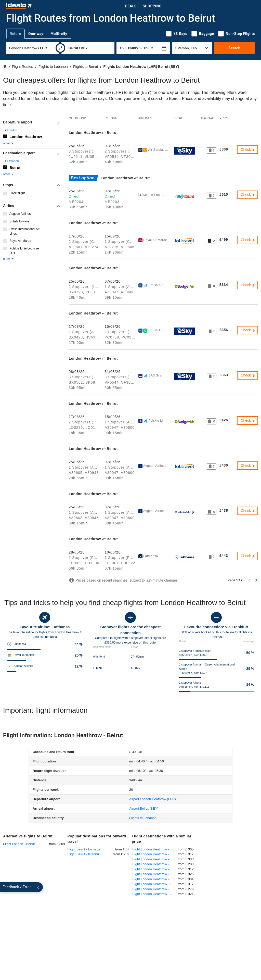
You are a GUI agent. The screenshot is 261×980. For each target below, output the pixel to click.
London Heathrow (26, 137)
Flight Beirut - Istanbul (84, 854)
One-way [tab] (36, 34)
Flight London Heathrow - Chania (155, 889)
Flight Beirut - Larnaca (84, 849)
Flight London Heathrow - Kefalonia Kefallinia (155, 854)
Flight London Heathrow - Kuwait (155, 879)
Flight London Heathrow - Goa (154, 849)
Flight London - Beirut (19, 844)
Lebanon (13, 161)
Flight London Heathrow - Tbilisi (155, 884)
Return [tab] (15, 34)
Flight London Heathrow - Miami (155, 859)
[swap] (60, 48)
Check (248, 149)
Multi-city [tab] (59, 34)
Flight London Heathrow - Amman (155, 869)
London (12, 130)
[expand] (5, 887)
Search (234, 48)
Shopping (152, 6)
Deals (131, 6)
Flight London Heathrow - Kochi (155, 864)
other (9, 143)
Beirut (15, 167)
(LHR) (153, 799)
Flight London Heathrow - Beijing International (155, 894)
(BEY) (144, 808)
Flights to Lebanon (143, 818)
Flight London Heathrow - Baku (155, 874)
